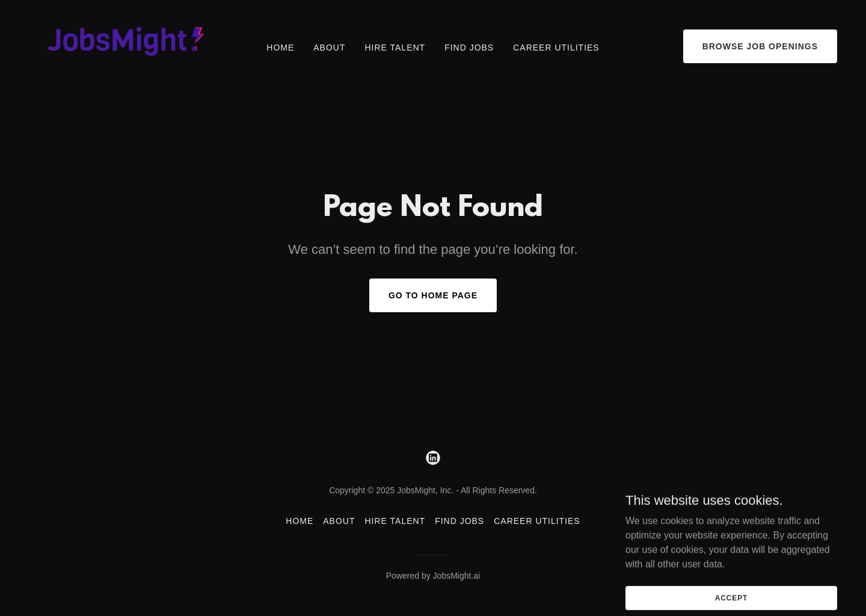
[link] (120, 45)
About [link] (329, 48)
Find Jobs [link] (469, 48)
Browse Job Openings (760, 46)
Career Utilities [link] (556, 48)
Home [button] (299, 521)
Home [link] (280, 48)
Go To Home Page (433, 295)
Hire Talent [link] (395, 48)
